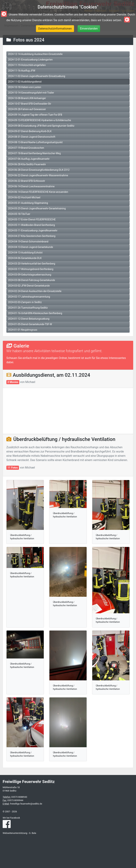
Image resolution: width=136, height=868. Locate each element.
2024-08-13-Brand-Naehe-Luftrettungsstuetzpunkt (35, 142)
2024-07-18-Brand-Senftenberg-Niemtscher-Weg (34, 153)
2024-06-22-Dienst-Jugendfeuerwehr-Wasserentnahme (38, 175)
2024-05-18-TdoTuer (19, 214)
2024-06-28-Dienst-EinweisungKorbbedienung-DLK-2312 (39, 170)
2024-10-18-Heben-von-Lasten (25, 87)
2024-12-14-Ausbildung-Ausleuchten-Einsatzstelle (35, 54)
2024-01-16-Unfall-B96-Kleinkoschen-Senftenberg (35, 313)
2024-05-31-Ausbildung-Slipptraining (28, 203)
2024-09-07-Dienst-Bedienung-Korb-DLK (30, 131)
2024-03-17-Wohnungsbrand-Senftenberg (31, 269)
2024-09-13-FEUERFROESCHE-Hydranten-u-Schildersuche (39, 120)
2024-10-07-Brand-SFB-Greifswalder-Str (30, 104)
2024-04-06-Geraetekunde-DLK (25, 258)
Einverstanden (89, 29)
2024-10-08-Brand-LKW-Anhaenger (27, 98)
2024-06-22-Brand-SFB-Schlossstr (26, 181)
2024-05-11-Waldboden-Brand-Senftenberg (31, 225)
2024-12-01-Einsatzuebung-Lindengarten (30, 60)
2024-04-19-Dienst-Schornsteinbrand (28, 242)
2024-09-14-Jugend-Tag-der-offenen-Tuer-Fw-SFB (35, 115)
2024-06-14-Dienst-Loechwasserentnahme (31, 186)
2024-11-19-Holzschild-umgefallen (27, 65)
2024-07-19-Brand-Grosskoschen (26, 148)
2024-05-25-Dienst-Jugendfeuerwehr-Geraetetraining (37, 208)
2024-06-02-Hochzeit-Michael (24, 197)
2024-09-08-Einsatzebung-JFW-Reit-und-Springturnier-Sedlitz (41, 126)
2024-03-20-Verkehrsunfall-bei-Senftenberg (32, 264)
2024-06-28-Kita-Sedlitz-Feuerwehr (27, 164)
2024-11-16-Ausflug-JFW (22, 71)
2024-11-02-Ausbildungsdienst (25, 82)
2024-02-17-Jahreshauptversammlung (29, 297)
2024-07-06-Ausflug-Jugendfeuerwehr (29, 159)
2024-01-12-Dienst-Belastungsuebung (29, 319)
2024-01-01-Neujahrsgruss (23, 330)
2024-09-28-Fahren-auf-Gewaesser (27, 109)
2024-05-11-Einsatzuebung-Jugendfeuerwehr (33, 231)
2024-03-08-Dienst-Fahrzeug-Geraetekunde (32, 280)
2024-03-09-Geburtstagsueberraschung (30, 275)
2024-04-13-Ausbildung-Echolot (25, 253)
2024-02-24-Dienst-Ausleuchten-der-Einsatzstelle (35, 291)
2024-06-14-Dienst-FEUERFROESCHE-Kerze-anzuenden (38, 192)
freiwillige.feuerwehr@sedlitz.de (26, 804)
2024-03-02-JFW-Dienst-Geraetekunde (29, 286)
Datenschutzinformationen (55, 29)
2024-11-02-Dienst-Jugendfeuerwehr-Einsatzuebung (37, 76)
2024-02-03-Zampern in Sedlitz (25, 302)
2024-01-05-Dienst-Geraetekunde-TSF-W (30, 324)
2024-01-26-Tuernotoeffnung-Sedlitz (28, 308)
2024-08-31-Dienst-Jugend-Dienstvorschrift (32, 137)
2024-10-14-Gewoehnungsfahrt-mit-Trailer (31, 93)
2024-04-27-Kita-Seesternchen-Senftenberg (32, 236)
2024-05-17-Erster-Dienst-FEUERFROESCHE (32, 219)
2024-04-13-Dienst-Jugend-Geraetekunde (31, 247)
